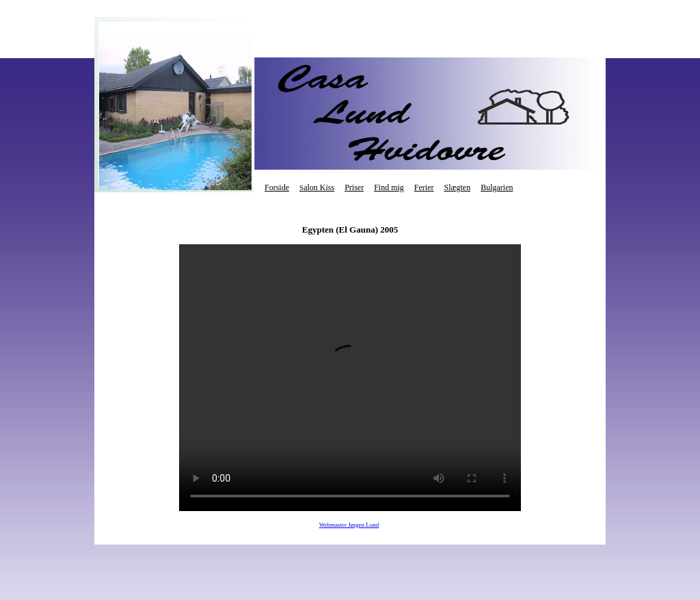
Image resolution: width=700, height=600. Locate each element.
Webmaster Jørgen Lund (349, 525)
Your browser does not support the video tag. (350, 378)
